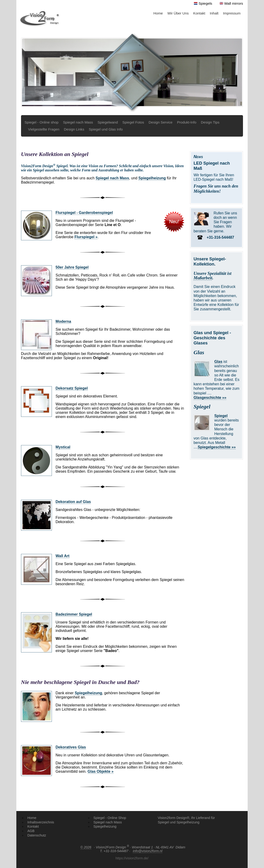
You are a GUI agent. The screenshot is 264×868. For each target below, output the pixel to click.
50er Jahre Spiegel (72, 267)
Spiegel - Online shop (41, 122)
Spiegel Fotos (133, 122)
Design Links (74, 129)
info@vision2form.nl (148, 851)
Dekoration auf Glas (73, 502)
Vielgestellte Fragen (44, 129)
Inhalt (214, 13)
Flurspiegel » (86, 237)
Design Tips (210, 122)
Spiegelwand (108, 122)
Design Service (161, 122)
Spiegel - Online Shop (110, 818)
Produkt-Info (187, 122)
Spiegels (205, 3)
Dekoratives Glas (71, 747)
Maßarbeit (203, 278)
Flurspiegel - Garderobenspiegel (84, 213)
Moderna (63, 321)
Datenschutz (37, 835)
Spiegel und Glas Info (106, 129)
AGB (31, 831)
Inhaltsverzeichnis (41, 822)
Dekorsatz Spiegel (72, 388)
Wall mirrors (234, 3)
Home (158, 13)
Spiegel (221, 416)
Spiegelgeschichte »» (217, 447)
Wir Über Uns (178, 13)
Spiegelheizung (152, 178)
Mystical (63, 447)
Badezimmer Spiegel (74, 614)
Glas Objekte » (101, 771)
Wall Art (62, 556)
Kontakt (199, 13)
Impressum (232, 13)
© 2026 (86, 847)
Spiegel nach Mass (78, 122)
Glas (218, 362)
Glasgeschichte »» (210, 398)
